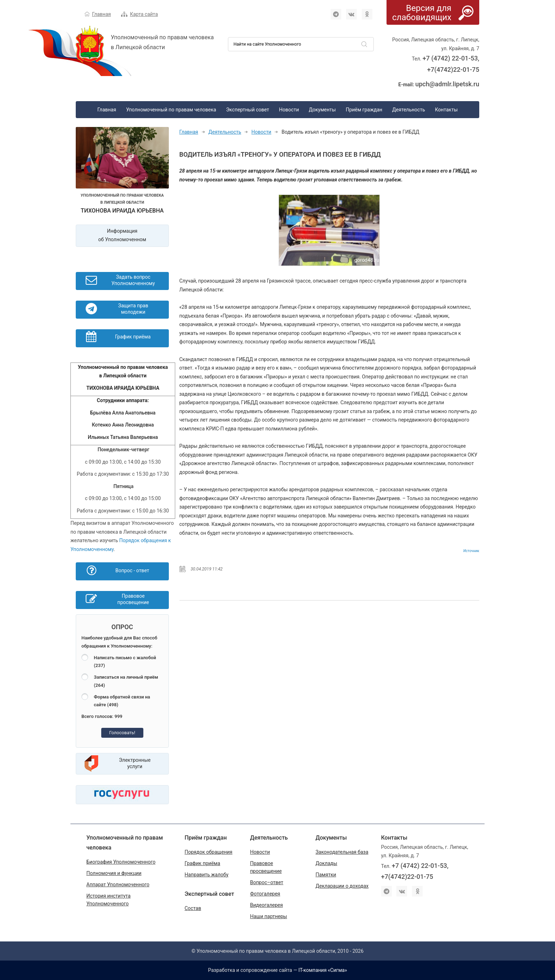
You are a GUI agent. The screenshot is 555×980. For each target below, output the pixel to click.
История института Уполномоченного (108, 900)
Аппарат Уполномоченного (118, 885)
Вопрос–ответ (267, 882)
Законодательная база (342, 852)
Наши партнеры (269, 916)
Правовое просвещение (266, 867)
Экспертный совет (248, 110)
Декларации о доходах (342, 886)
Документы (322, 110)
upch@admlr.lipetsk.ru (447, 84)
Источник (471, 551)
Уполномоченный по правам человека (171, 110)
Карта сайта (144, 14)
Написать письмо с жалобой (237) (125, 662)
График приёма (203, 863)
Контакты (446, 110)
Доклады (327, 863)
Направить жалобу (207, 875)
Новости (289, 110)
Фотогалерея (265, 894)
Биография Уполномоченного (121, 862)
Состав (193, 908)
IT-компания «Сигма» (323, 970)
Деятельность (409, 110)
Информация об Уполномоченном (122, 235)
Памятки (326, 875)
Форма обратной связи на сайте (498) (122, 701)
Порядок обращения (209, 852)
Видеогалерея (267, 905)
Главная (101, 14)
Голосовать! (122, 733)
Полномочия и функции (114, 873)
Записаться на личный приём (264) (126, 681)
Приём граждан (364, 110)
